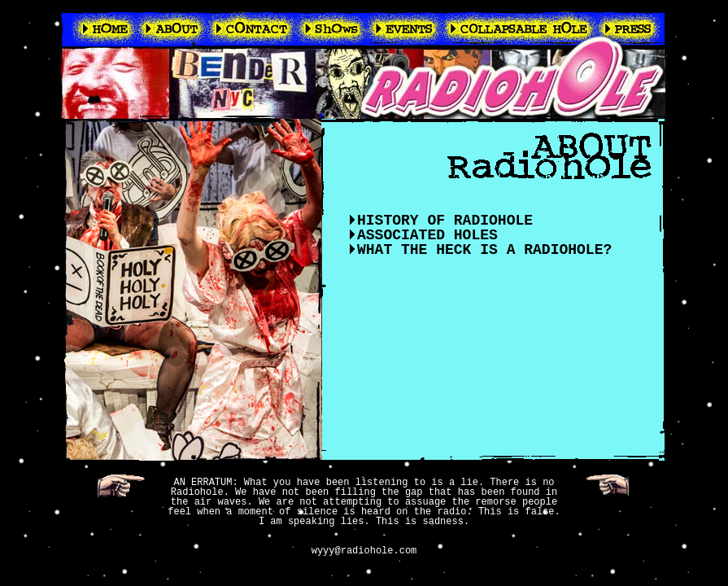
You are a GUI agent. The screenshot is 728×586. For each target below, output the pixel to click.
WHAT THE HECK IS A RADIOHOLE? (484, 250)
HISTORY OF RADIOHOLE (445, 221)
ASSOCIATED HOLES (427, 235)
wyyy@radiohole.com (364, 551)
